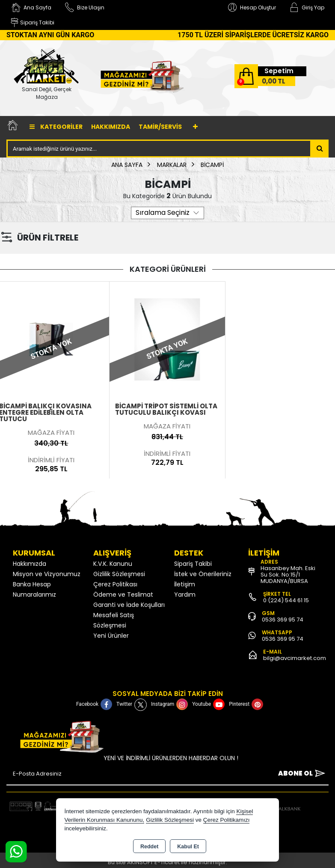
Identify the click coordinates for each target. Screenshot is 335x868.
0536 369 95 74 (283, 620)
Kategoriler (56, 127)
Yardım (185, 595)
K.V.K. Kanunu (113, 564)
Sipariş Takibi (193, 564)
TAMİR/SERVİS (160, 127)
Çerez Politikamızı (227, 820)
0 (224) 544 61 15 (286, 600)
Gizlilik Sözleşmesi (119, 574)
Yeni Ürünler (111, 636)
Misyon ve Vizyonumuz (47, 574)
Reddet (149, 847)
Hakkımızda (111, 127)
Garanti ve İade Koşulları (129, 605)
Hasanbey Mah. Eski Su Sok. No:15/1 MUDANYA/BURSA (288, 575)
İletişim (185, 584)
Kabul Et (188, 847)
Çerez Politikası (115, 584)
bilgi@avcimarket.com (295, 658)
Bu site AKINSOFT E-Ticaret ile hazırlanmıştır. (167, 862)
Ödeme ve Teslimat (123, 595)
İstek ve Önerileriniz (203, 574)
